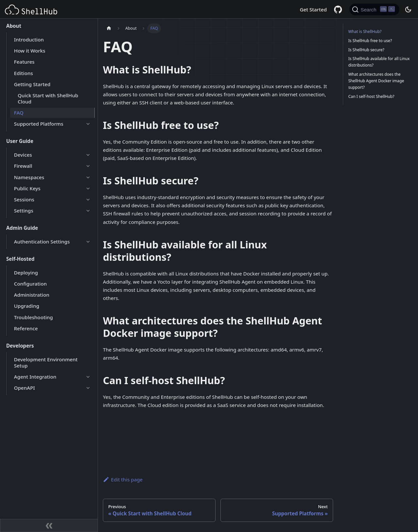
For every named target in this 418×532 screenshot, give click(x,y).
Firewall (23, 166)
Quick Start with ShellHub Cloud (48, 98)
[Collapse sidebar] (49, 525)
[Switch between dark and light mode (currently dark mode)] (408, 9)
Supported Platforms (39, 124)
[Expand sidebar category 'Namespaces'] (88, 177)
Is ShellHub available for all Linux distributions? (379, 62)
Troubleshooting (33, 317)
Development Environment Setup (46, 362)
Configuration (30, 284)
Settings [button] (24, 211)
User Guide (20, 141)
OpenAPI (24, 388)
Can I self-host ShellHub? (371, 96)
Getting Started (32, 84)
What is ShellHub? (365, 31)
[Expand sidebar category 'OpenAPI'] (88, 388)
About (14, 26)
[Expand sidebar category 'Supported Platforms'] (88, 124)
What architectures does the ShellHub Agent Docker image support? (376, 81)
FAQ (19, 113)
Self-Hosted (20, 259)
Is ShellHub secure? (366, 50)
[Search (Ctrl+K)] (374, 9)
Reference (26, 328)
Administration (32, 295)
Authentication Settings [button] (42, 242)
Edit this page (123, 479)
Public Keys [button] (27, 188)
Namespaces (29, 177)
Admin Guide (22, 228)
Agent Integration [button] (35, 377)
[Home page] (109, 28)
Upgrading (27, 306)
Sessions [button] (24, 199)
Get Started (313, 9)
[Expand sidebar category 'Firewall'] (88, 166)
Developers (20, 346)
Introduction (29, 39)
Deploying (26, 273)
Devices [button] (23, 155)
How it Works (30, 51)
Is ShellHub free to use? (370, 41)
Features (24, 62)
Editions (24, 73)
